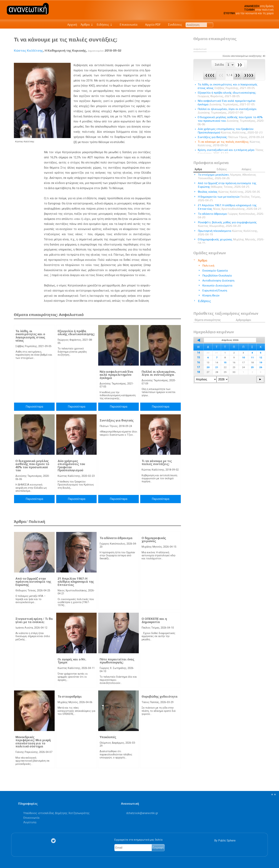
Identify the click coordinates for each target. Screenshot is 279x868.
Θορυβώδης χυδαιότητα (160, 696)
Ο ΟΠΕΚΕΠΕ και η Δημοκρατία (154, 620)
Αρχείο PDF (151, 25)
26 (261, 367)
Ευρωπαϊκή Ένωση (215, 290)
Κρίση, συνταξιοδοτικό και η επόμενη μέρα (231, 152)
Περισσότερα (34, 407)
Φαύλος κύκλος (229, 192)
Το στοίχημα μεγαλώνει (227, 176)
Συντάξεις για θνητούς (117, 420)
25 (252, 367)
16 (198, 362)
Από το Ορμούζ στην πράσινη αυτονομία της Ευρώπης (33, 582)
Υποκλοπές (108, 737)
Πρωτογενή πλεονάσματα (228, 233)
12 (261, 357)
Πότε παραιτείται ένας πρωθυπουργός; (117, 661)
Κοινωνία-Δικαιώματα (217, 285)
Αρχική (72, 25)
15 (198, 358)
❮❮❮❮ (210, 75)
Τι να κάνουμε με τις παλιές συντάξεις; (157, 463)
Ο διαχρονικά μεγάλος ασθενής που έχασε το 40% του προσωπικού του (32, 466)
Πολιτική (208, 266)
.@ (142, 813)
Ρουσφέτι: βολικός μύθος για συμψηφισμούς (227, 224)
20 (208, 367)
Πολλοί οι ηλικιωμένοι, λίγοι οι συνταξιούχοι (159, 373)
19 (261, 362)
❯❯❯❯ (249, 75)
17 (198, 367)
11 (252, 357)
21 (217, 367)
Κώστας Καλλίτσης (28, 51)
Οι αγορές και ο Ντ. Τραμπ (72, 661)
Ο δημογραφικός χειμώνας (154, 540)
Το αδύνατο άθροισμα (116, 538)
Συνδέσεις (173, 25)
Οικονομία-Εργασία (215, 271)
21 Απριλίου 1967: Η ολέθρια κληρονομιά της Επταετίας (76, 582)
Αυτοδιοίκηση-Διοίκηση (218, 280)
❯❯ (238, 75)
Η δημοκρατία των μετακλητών (229, 198)
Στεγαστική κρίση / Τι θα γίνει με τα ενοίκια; (34, 620)
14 (198, 353)
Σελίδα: (220, 65)
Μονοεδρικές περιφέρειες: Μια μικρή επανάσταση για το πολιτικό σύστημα (33, 742)
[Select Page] (230, 65)
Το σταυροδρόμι (70, 696)
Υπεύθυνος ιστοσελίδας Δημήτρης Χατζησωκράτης (56, 813)
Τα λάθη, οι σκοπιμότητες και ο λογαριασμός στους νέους (30, 336)
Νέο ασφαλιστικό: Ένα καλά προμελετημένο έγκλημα (116, 375)
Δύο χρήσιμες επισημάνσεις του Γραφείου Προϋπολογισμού (71, 466)
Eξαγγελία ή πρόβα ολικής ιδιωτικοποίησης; (76, 333)
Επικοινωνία (127, 25)
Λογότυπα (30, 822)
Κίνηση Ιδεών (211, 295)
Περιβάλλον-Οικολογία (217, 275)
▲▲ (273, 794)
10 (243, 357)
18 (198, 372)
